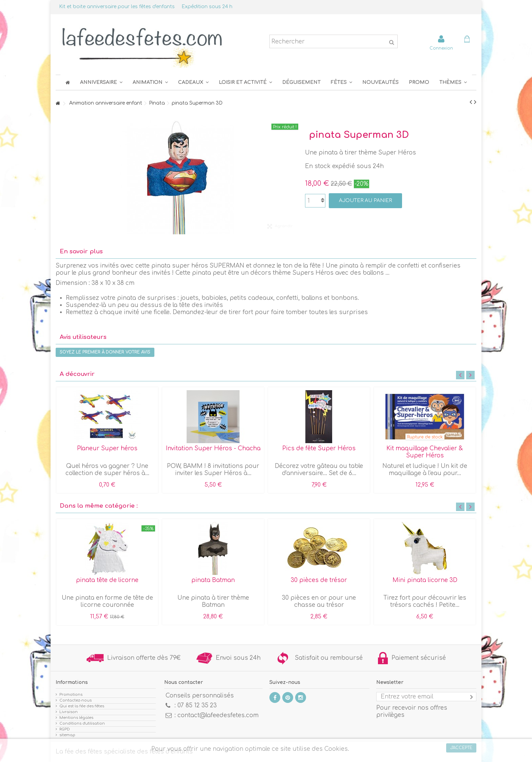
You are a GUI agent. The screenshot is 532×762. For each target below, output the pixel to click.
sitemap (67, 735)
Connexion (441, 48)
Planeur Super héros (107, 448)
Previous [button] (460, 375)
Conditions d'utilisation (82, 723)
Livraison (69, 712)
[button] (341, 82)
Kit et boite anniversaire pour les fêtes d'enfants (117, 7)
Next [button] (470, 375)
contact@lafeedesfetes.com (218, 715)
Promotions (71, 695)
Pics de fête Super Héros (319, 448)
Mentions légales (76, 718)
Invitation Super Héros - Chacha (213, 448)
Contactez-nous (75, 700)
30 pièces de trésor (319, 580)
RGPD (65, 729)
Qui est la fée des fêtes (82, 706)
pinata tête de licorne (107, 580)
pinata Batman (213, 580)
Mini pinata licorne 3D (425, 580)
